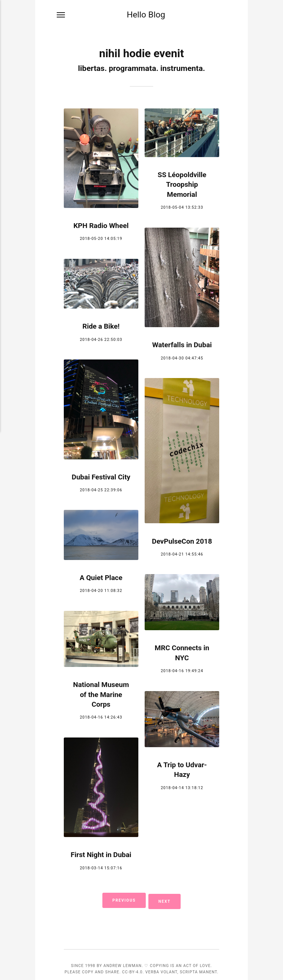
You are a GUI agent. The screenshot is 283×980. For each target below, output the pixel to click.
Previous (122, 900)
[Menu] (61, 16)
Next (167, 900)
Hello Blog (146, 15)
